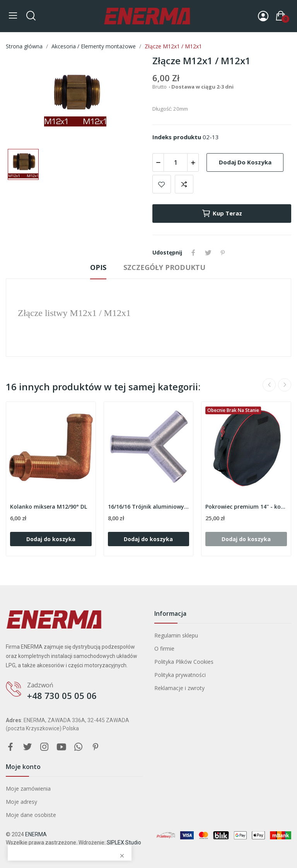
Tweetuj (208, 253)
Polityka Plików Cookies (184, 662)
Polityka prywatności (180, 675)
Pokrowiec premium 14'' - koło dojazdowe (246, 507)
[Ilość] (176, 162)
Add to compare (184, 184)
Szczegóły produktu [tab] (164, 267)
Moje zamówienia (28, 789)
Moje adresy (21, 802)
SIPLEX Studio (124, 842)
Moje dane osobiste (31, 815)
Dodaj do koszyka (245, 162)
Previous (269, 385)
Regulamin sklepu (176, 635)
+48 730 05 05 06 (62, 695)
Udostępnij (193, 253)
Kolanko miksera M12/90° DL (49, 507)
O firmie (164, 648)
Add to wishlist (162, 184)
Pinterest (223, 253)
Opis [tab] (98, 267)
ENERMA (36, 834)
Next (285, 385)
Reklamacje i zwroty (179, 688)
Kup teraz (222, 214)
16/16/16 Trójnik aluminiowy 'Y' (149, 507)
